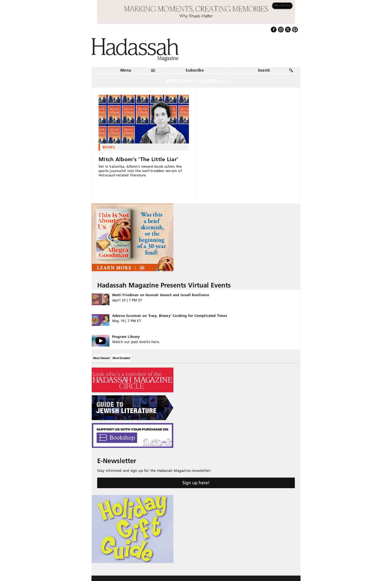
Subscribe (195, 70)
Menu (126, 70)
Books (109, 147)
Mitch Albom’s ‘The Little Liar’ (138, 159)
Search (264, 70)
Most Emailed (121, 358)
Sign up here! (196, 483)
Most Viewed (101, 358)
